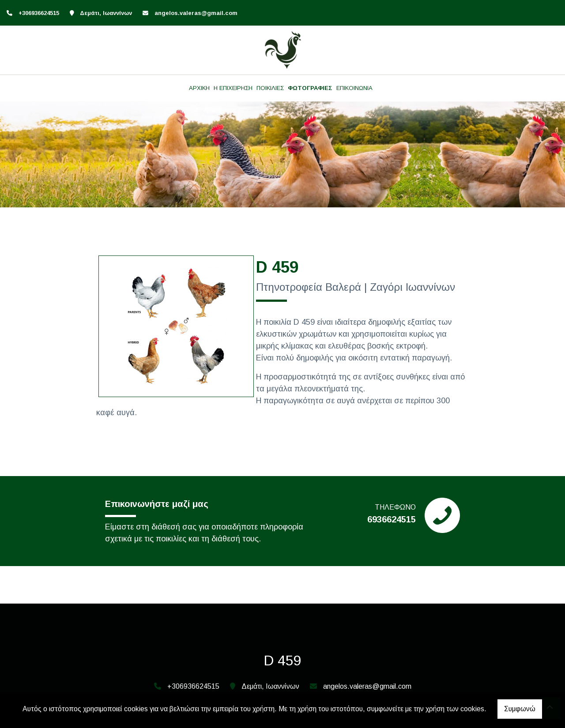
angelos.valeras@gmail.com (196, 13)
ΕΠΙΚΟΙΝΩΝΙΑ (354, 88)
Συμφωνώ (520, 709)
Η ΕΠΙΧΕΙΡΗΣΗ (233, 88)
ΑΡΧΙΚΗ (199, 88)
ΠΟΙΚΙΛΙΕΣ (270, 88)
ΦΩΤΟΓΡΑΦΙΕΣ (310, 88)
